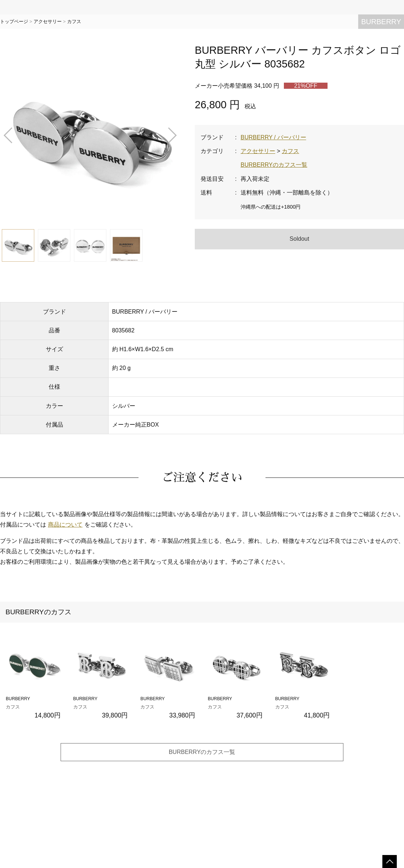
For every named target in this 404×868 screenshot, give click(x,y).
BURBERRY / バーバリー (273, 137)
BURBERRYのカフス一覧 (274, 165)
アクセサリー (48, 21)
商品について (65, 525)
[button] (8, 135)
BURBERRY (381, 22)
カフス (74, 21)
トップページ (14, 21)
